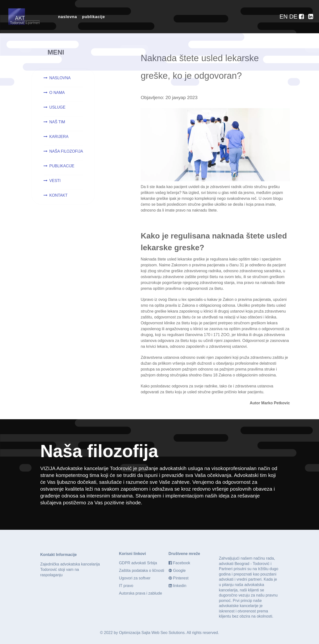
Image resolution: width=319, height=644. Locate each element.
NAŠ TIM (57, 122)
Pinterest (181, 578)
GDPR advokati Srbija (138, 563)
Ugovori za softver (135, 578)
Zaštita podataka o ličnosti (142, 571)
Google (179, 571)
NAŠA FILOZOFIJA (66, 151)
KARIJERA (59, 137)
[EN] (284, 17)
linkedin (180, 586)
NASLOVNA (60, 78)
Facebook (182, 563)
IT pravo (126, 586)
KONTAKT (58, 195)
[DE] (294, 17)
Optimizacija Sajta (135, 633)
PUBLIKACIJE (62, 166)
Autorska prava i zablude (140, 593)
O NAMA (57, 93)
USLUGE (57, 107)
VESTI (55, 181)
